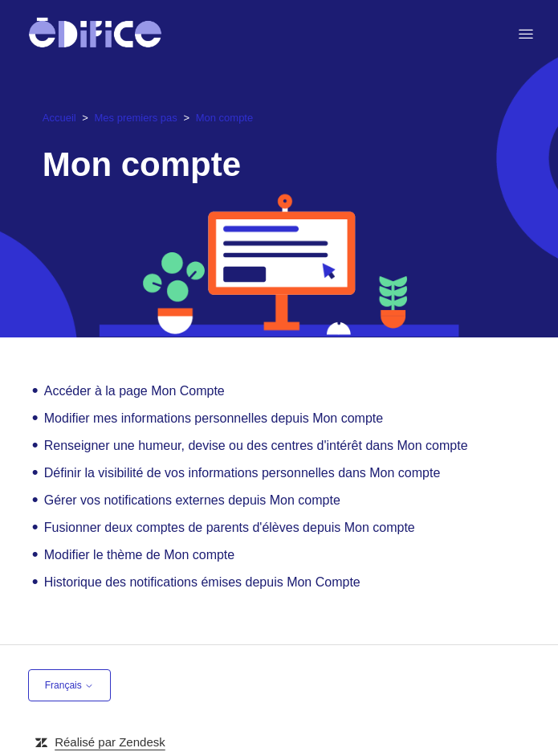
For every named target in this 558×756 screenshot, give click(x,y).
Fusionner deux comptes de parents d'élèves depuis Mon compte (230, 527)
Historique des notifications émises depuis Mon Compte (202, 582)
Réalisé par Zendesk (110, 742)
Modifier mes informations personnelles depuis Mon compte (214, 418)
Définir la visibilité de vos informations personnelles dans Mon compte (242, 473)
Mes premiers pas (136, 118)
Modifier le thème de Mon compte (139, 555)
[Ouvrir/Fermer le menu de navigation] (526, 35)
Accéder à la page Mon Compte (134, 391)
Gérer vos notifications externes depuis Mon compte (192, 500)
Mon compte (225, 118)
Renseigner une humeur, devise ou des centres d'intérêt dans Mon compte (256, 445)
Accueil (59, 118)
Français (69, 685)
